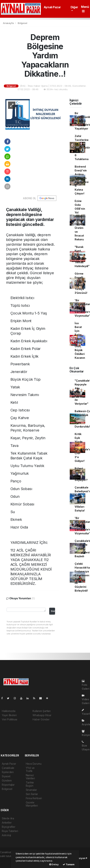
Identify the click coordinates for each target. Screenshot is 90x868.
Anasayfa (9, 23)
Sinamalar (31, 790)
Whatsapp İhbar (42, 715)
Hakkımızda (9, 711)
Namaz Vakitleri (30, 777)
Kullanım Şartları (42, 711)
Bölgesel (22, 23)
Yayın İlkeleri (9, 715)
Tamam (69, 864)
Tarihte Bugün (30, 784)
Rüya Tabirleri (10, 831)
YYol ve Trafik (30, 769)
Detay (54, 864)
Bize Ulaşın (86, 746)
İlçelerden (8, 772)
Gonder (53, 611)
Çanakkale (8, 768)
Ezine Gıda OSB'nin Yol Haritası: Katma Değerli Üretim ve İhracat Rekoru (80, 220)
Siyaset (6, 776)
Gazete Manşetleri (32, 804)
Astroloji (6, 835)
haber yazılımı (8, 860)
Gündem (7, 780)
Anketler (7, 823)
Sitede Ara (8, 818)
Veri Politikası (10, 719)
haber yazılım (8, 864)
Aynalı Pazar (52, 7)
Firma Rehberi (34, 798)
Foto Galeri (86, 685)
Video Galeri (86, 699)
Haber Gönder (41, 719)
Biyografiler (9, 827)
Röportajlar (8, 785)
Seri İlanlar (32, 794)
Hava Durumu (34, 764)
